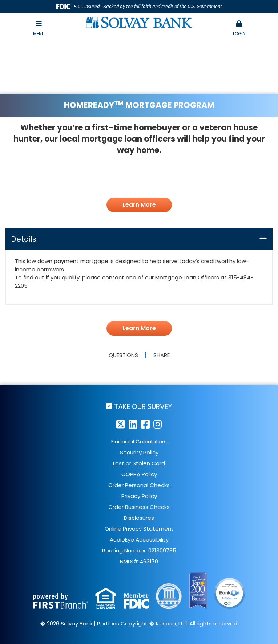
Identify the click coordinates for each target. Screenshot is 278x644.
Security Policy (139, 452)
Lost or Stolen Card (139, 463)
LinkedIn (133, 424)
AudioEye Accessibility (139, 540)
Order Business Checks (139, 507)
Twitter (121, 424)
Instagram (158, 424)
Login (239, 29)
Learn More (139, 205)
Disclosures (139, 518)
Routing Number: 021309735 (139, 550)
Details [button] (24, 239)
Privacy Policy (139, 496)
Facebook (145, 424)
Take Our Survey (143, 406)
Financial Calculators (139, 442)
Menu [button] (39, 29)
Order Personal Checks (139, 485)
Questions (123, 355)
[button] (239, 29)
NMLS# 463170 (139, 561)
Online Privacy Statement (139, 529)
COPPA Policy (139, 474)
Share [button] (162, 355)
